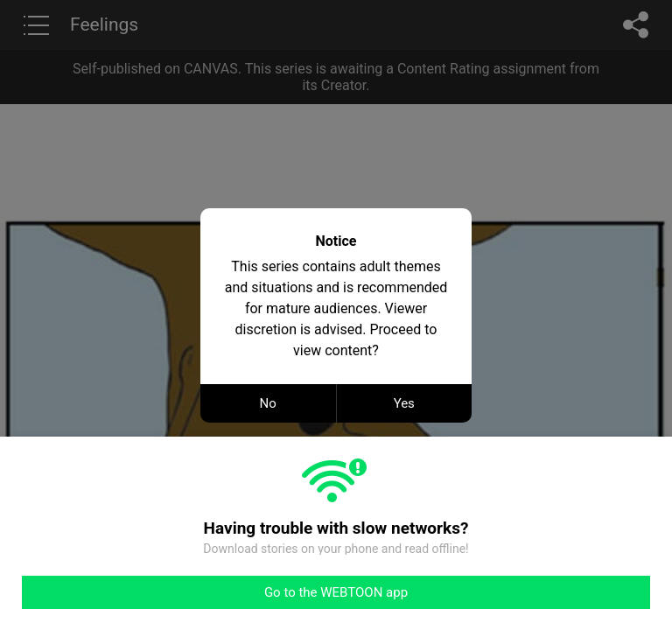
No (268, 403)
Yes (404, 403)
